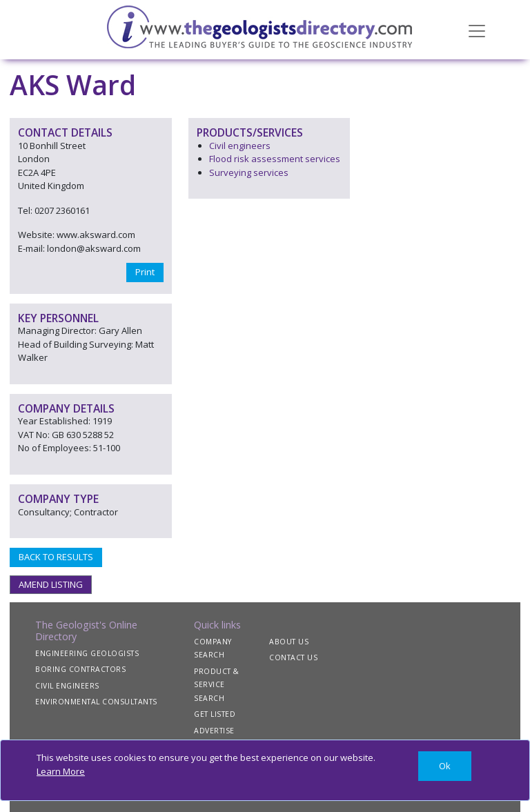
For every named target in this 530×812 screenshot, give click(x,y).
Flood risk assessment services (275, 159)
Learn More (61, 771)
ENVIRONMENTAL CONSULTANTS (96, 702)
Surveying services (249, 172)
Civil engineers (240, 146)
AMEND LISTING (51, 584)
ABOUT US (289, 642)
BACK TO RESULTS (56, 557)
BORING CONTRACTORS (80, 669)
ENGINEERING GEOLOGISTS (87, 653)
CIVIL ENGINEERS (67, 686)
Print (145, 272)
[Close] (445, 766)
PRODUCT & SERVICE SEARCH (217, 685)
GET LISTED (215, 714)
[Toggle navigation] (477, 30)
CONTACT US (293, 657)
